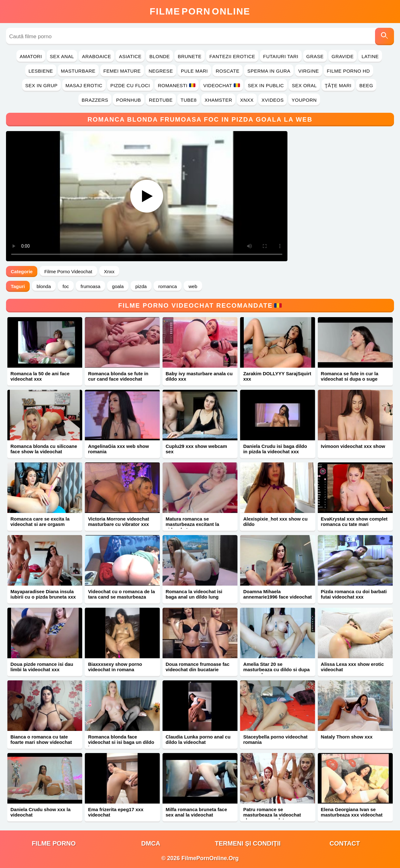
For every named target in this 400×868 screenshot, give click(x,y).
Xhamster (218, 100)
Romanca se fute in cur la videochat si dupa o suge (350, 376)
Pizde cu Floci (130, 85)
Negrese (161, 71)
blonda (44, 286)
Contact (345, 843)
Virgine (308, 71)
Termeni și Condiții (248, 843)
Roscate (228, 71)
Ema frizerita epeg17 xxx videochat (116, 812)
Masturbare (78, 71)
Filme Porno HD (348, 71)
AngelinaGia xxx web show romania (118, 449)
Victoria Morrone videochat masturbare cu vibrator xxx (118, 521)
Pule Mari (194, 71)
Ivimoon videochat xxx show (353, 446)
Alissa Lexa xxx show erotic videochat (352, 667)
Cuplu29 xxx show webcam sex (196, 449)
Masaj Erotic (84, 85)
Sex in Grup (41, 85)
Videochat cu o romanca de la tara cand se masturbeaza (121, 594)
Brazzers (95, 100)
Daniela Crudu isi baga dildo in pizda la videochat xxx (275, 449)
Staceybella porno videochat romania (275, 739)
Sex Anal (62, 56)
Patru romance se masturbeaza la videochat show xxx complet (272, 815)
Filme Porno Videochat (68, 271)
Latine (370, 56)
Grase (315, 56)
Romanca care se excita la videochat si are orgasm (40, 521)
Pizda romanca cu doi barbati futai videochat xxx (354, 594)
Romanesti (177, 85)
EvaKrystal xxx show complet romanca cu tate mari (354, 521)
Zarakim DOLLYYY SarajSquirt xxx (277, 376)
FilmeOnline (200, 11)
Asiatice (130, 56)
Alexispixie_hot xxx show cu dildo (275, 521)
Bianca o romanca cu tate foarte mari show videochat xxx (41, 742)
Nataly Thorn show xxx (347, 737)
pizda (141, 286)
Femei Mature (122, 71)
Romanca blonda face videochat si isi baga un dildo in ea (121, 742)
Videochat (222, 85)
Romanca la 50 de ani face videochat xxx (40, 376)
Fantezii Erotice (232, 56)
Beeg (366, 85)
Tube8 (189, 100)
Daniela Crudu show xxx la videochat (40, 812)
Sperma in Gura (269, 71)
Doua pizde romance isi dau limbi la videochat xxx (42, 667)
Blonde (160, 56)
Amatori (31, 56)
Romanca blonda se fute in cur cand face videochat (118, 376)
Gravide (343, 56)
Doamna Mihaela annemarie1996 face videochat (277, 594)
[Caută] (385, 36)
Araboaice (96, 56)
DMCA (151, 843)
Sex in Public (266, 85)
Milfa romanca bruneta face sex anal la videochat (196, 812)
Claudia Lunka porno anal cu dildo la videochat (198, 739)
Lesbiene (41, 71)
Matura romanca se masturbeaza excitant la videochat (192, 524)
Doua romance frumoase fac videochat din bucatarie (198, 667)
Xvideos (273, 100)
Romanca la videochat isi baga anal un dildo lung (194, 594)
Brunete (190, 56)
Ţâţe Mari (338, 85)
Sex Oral (304, 85)
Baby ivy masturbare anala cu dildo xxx (199, 376)
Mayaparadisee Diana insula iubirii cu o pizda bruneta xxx (43, 594)
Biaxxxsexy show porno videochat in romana (115, 667)
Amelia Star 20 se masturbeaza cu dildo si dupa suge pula (276, 669)
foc (66, 286)
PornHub (129, 100)
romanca (168, 286)
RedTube (161, 100)
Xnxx (247, 100)
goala (118, 286)
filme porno (54, 843)
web (193, 286)
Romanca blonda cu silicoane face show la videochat (44, 449)
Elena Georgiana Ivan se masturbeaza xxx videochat (352, 812)
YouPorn (304, 100)
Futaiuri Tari (281, 56)
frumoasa (91, 286)
